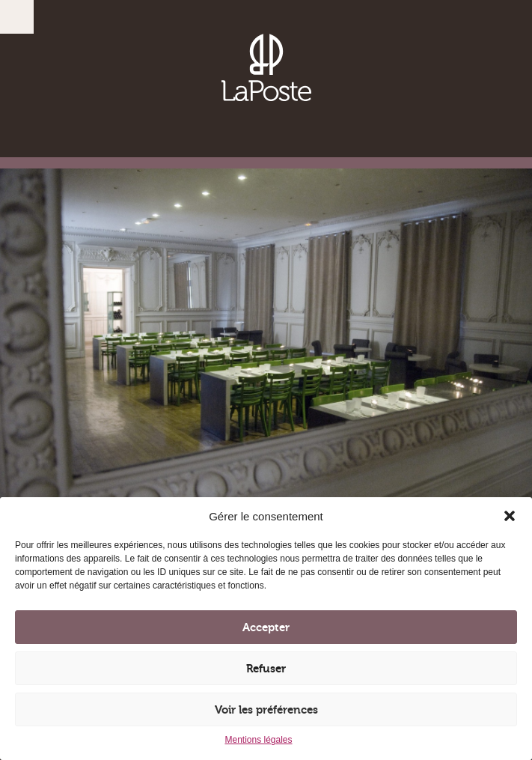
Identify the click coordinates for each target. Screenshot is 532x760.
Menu (17, 17)
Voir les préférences (266, 710)
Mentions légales (258, 740)
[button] (510, 516)
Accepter (266, 627)
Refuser (266, 669)
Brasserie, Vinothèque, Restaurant (266, 67)
